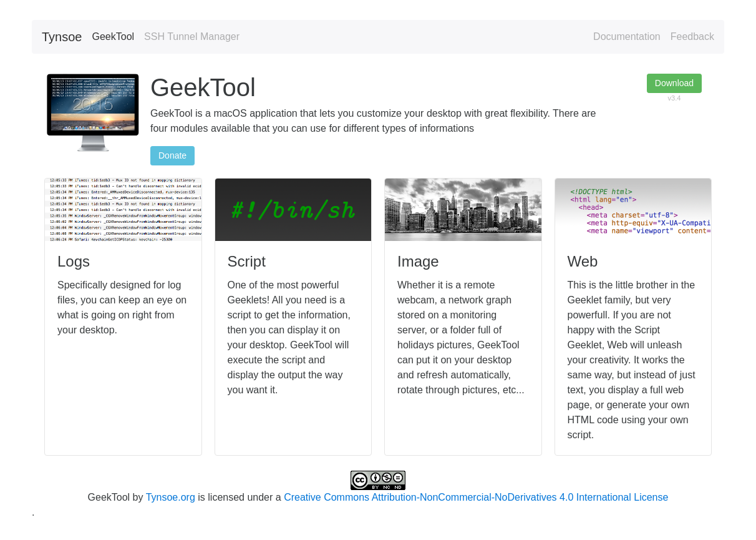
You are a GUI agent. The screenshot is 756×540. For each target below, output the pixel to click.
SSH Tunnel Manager (192, 37)
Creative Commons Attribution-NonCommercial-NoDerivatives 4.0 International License (476, 497)
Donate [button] (172, 155)
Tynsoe (62, 37)
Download (674, 83)
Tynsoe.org (171, 497)
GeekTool (113, 37)
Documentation (627, 37)
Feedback (692, 37)
